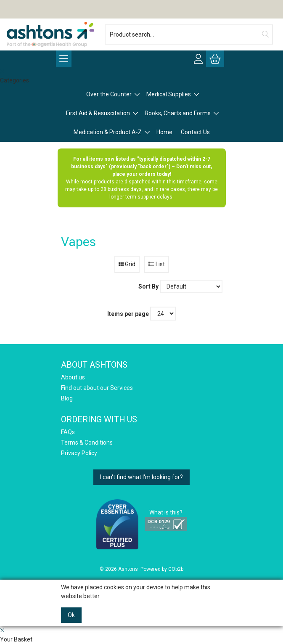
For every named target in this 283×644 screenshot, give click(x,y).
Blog (67, 398)
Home (164, 132)
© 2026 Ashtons (119, 569)
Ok (71, 615)
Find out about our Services (97, 388)
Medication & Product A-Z (108, 132)
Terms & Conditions (87, 443)
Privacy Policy (79, 453)
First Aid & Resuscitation (98, 113)
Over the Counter (109, 94)
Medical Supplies (169, 94)
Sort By (148, 286)
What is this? (166, 512)
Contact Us (195, 132)
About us (73, 377)
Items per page (128, 314)
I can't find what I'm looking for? (141, 477)
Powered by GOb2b (162, 569)
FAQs (68, 432)
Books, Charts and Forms (178, 113)
